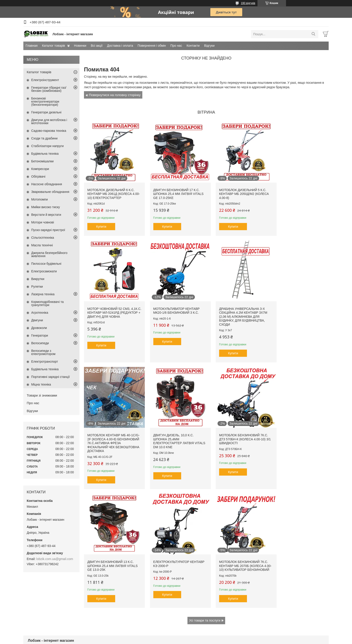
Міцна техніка (41, 384)
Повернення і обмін (152, 46)
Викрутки (38, 279)
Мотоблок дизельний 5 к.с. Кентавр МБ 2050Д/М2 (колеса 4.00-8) (237, 190)
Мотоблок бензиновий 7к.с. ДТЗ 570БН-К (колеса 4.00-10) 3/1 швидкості (112, 433)
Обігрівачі (38, 176)
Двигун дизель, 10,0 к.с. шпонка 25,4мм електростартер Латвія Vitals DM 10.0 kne (295, 312)
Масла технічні (42, 245)
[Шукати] (313, 34)
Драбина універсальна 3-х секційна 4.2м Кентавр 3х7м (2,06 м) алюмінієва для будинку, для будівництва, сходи (174, 313)
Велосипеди (40, 343)
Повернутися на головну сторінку (115, 95)
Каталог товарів (53, 46)
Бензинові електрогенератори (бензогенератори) (45, 101)
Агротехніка (40, 313)
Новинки (80, 46)
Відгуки (209, 46)
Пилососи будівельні (46, 264)
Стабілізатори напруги (47, 146)
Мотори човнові (43, 222)
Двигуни (37, 320)
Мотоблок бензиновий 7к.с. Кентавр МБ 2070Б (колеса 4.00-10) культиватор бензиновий (299, 435)
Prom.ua (197, 636)
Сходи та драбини (44, 138)
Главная (32, 46)
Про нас (176, 46)
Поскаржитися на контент (176, 640)
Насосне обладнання (47, 184)
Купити (101, 223)
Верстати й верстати (46, 215)
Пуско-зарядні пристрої (48, 230)
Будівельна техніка (45, 154)
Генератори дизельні (46, 112)
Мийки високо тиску (46, 207)
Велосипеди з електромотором (43, 352)
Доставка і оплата (120, 46)
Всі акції (97, 46)
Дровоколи (39, 328)
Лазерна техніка (43, 294)
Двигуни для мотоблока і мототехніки (49, 121)
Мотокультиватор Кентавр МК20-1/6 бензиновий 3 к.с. (111, 308)
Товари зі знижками (42, 395)
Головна (33, 591)
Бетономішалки (42, 161)
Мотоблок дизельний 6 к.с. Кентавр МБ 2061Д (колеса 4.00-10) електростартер (111, 190)
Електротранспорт (45, 362)
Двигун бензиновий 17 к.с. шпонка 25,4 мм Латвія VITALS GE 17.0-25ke (175, 190)
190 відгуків (248, 3)
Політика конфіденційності (210, 640)
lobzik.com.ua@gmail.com (55, 559)
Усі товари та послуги (205, 491)
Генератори (40, 335)
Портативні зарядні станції (51, 377)
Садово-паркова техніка (49, 131)
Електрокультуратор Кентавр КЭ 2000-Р (230, 431)
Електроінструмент (45, 80)
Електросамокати (44, 271)
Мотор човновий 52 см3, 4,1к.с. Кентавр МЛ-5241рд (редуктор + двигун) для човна (296, 192)
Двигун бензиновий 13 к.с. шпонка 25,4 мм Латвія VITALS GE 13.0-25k (175, 433)
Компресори (40, 169)
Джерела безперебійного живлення (49, 254)
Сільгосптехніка (43, 238)
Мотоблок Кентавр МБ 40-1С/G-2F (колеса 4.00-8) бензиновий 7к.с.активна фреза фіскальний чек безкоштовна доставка (235, 313)
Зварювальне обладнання (50, 192)
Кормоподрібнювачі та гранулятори (47, 303)
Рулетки (37, 287)
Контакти (193, 46)
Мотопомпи (40, 199)
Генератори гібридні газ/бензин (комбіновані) (49, 89)
